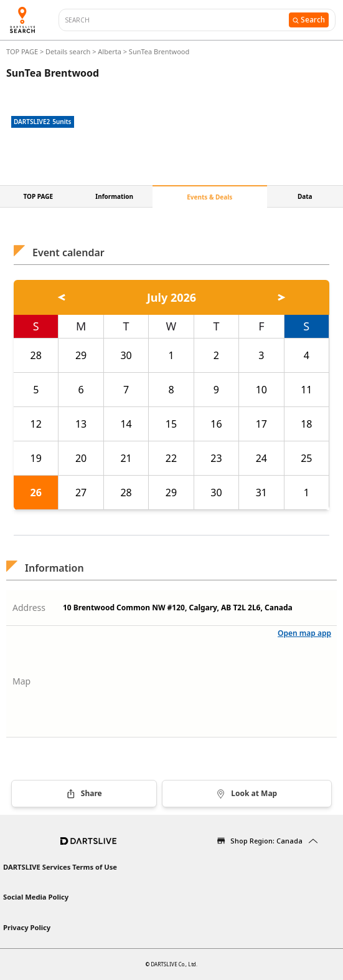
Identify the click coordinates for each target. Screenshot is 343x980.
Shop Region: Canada (266, 841)
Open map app (304, 633)
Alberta (110, 51)
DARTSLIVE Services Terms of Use (60, 867)
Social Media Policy (36, 897)
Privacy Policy (27, 927)
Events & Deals (209, 197)
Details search (69, 51)
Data (305, 196)
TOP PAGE (23, 51)
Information (114, 196)
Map (21, 681)
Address (29, 608)
